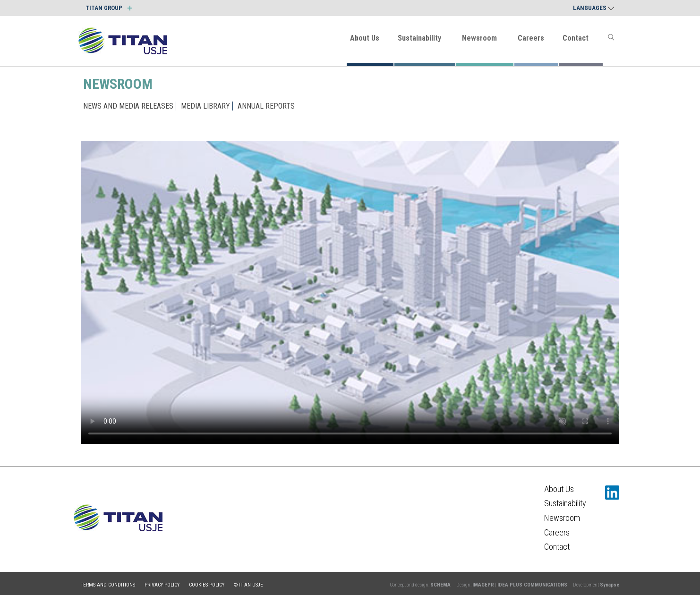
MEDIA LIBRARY (205, 106)
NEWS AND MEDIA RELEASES (128, 106)
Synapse (610, 585)
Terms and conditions (108, 585)
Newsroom (479, 38)
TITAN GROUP (109, 8)
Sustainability (419, 38)
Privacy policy (162, 585)
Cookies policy (207, 585)
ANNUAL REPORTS (266, 106)
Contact (576, 38)
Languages (594, 8)
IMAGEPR (483, 585)
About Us (365, 38)
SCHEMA (440, 585)
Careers (531, 38)
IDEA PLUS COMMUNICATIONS (532, 585)
